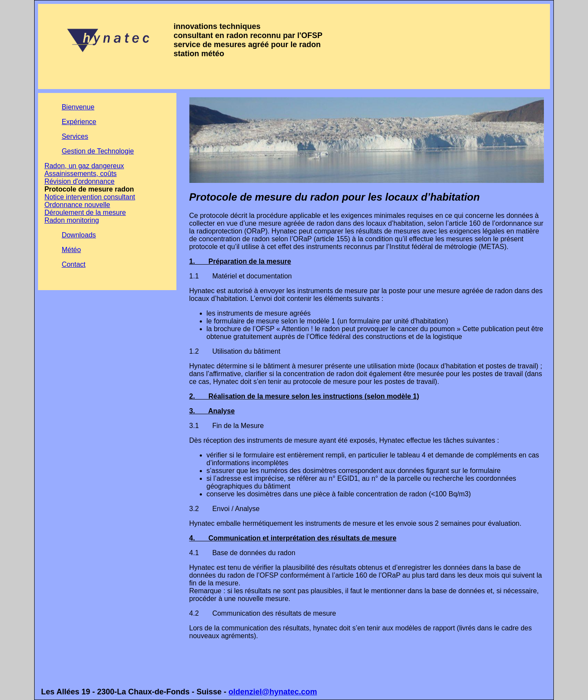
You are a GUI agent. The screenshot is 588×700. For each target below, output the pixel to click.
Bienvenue (78, 107)
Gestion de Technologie (98, 151)
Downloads (79, 235)
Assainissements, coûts (81, 174)
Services (75, 136)
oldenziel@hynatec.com (273, 692)
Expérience (79, 122)
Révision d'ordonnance (80, 181)
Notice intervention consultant (90, 197)
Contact (74, 264)
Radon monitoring (72, 220)
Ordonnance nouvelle (77, 205)
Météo (71, 250)
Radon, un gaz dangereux (84, 166)
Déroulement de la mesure (85, 213)
